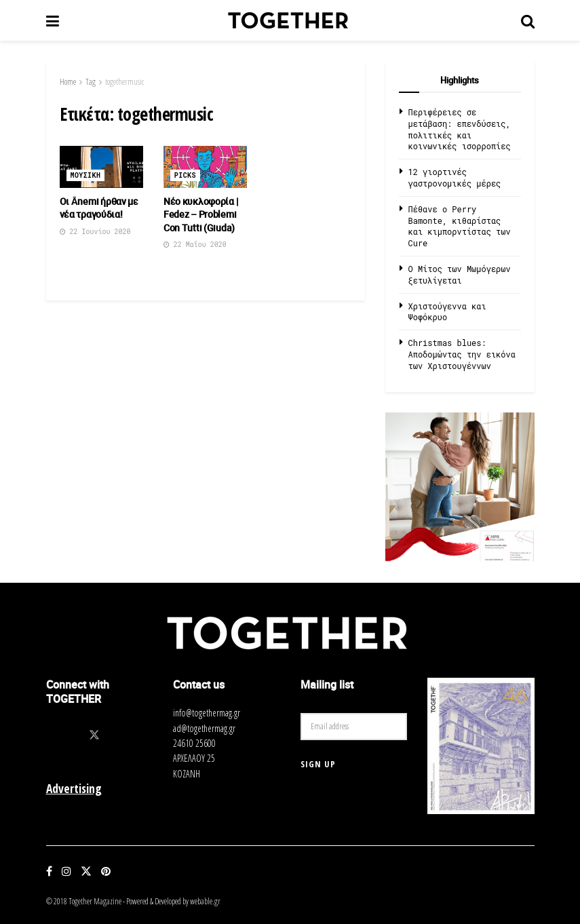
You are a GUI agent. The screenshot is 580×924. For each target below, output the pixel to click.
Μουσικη (86, 175)
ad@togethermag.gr (204, 728)
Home (68, 82)
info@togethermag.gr (207, 713)
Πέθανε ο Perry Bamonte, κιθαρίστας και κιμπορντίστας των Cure (460, 226)
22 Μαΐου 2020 (195, 245)
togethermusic (124, 82)
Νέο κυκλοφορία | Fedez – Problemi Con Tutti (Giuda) (201, 214)
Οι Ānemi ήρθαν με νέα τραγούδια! (99, 208)
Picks (185, 175)
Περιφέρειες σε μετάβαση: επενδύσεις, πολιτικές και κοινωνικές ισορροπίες (460, 129)
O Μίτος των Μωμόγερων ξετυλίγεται (460, 274)
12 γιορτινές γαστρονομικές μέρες (455, 177)
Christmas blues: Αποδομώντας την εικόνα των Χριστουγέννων (462, 354)
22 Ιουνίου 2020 (95, 232)
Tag (91, 82)
